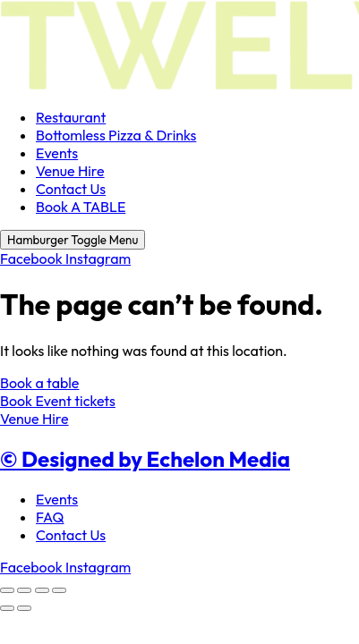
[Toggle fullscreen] (24, 590)
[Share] (42, 590)
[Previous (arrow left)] (7, 608)
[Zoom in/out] (7, 590)
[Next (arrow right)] (24, 608)
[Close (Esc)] (59, 590)
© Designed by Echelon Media (145, 459)
